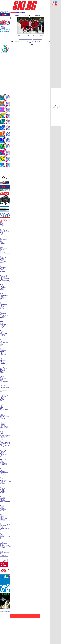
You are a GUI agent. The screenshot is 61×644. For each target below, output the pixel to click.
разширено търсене (3, 19)
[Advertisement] (56, 27)
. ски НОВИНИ (3, 28)
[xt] (32, 44)
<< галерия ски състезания (39, 14)
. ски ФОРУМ (3, 29)
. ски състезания (3, 35)
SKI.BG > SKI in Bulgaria (29, 41)
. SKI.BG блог (3, 40)
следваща (37, 15)
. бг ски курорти (3, 37)
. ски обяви (2, 33)
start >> (41, 15)
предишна (17, 15)
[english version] (3, 12)
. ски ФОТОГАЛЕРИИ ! (4, 39)
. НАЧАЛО (2, 27)
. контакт (2, 43)
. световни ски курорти (4, 38)
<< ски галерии (47, 14)
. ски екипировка (3, 34)
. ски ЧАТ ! (2, 41)
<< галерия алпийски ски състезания (26, 14)
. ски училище (3, 36)
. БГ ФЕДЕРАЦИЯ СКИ (4, 53)
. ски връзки (3, 42)
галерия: (25, 15)
